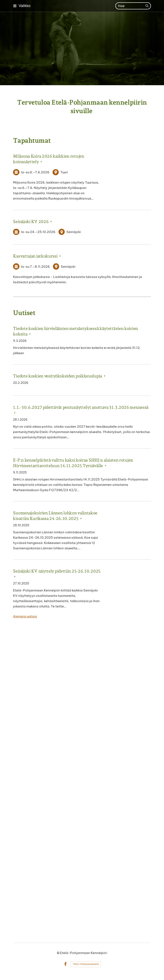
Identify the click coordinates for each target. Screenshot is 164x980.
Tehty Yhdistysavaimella (86, 964)
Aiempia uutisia (25, 616)
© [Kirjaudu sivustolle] (58, 953)
